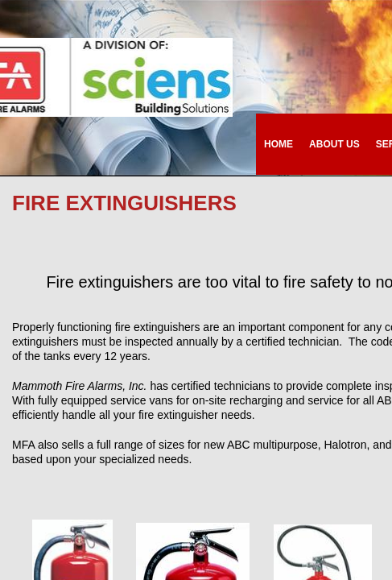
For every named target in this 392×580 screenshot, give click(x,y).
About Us (334, 144)
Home (279, 144)
